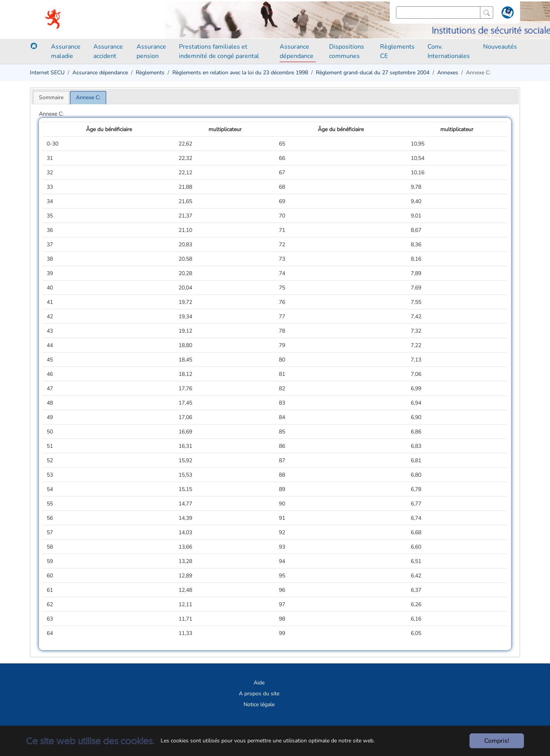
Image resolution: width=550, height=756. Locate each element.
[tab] (51, 97)
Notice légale (259, 704)
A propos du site (259, 694)
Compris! (497, 741)
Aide (259, 683)
